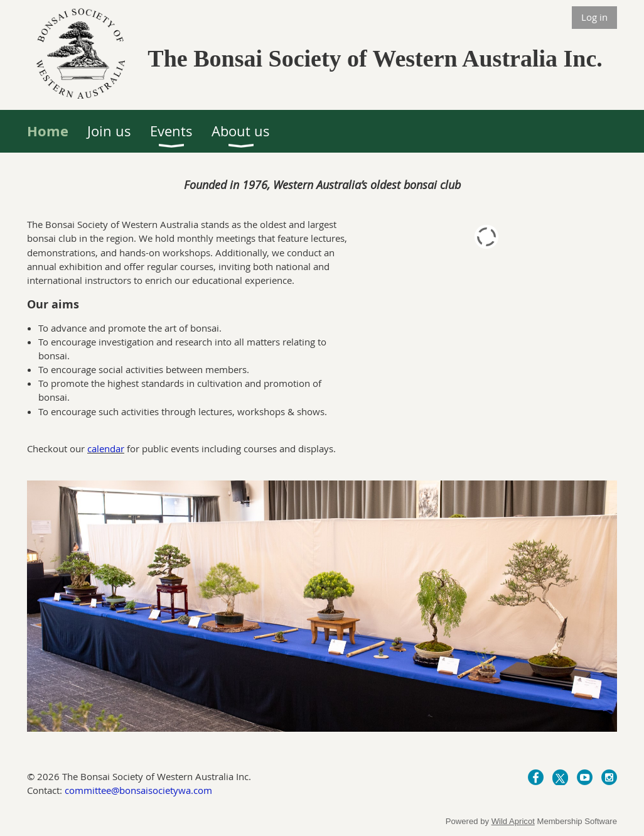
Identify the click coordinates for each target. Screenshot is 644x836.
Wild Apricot (513, 821)
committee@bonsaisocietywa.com (138, 790)
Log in (594, 17)
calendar (106, 448)
